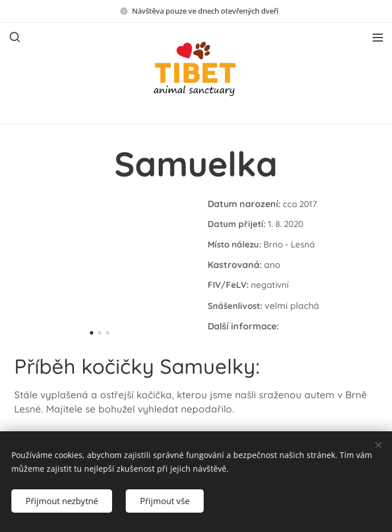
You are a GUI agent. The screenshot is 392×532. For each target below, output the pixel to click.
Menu (378, 38)
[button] (15, 37)
